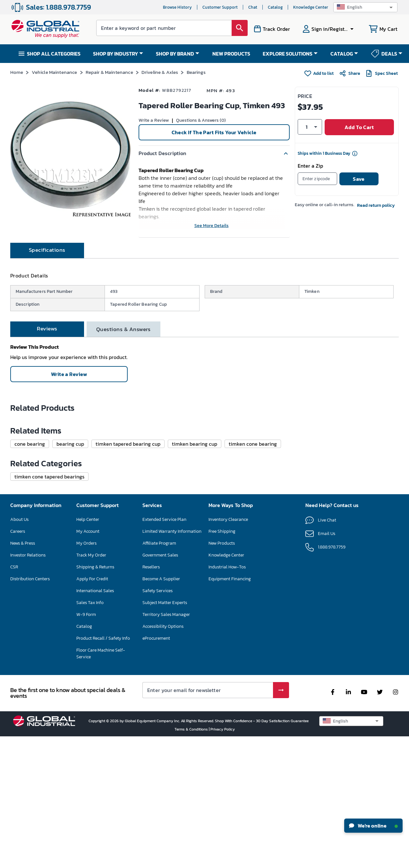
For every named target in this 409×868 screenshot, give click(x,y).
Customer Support (220, 7)
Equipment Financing (230, 710)
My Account (88, 663)
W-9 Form (86, 746)
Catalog (275, 7)
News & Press (23, 675)
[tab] (47, 270)
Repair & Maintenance (109, 72)
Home (17, 72)
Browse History (177, 7)
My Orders (86, 675)
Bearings (196, 72)
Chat (253, 7)
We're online (373, 826)
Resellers (151, 698)
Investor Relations (28, 686)
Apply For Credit (92, 710)
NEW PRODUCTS (231, 54)
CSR (14, 698)
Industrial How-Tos (227, 698)
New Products (222, 675)
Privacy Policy (223, 861)
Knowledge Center (311, 7)
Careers (18, 663)
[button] (365, 7)
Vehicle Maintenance (55, 72)
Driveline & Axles (160, 72)
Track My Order (91, 686)
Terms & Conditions (192, 861)
